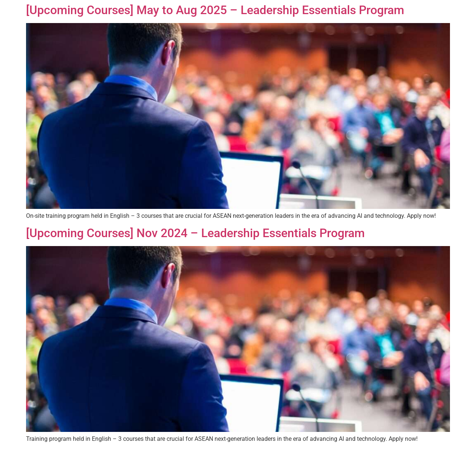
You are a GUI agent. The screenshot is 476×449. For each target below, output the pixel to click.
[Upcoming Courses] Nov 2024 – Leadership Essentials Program (195, 233)
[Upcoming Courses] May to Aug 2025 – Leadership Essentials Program (215, 10)
